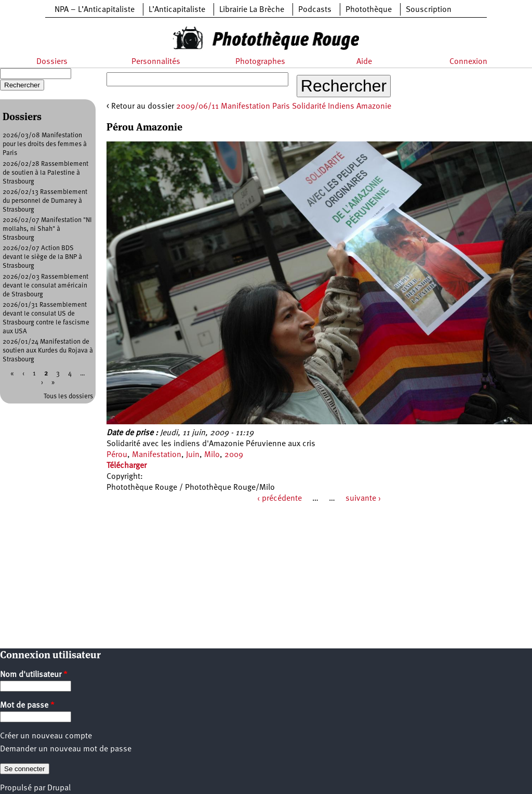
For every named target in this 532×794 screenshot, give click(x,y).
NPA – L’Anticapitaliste (95, 10)
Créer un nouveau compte (46, 736)
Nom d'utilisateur (34, 675)
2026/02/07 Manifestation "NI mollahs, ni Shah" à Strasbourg (47, 229)
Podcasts (315, 10)
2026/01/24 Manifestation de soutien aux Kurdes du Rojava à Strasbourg (48, 351)
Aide (364, 62)
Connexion (468, 62)
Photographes (260, 62)
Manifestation (157, 455)
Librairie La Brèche (252, 10)
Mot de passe (27, 706)
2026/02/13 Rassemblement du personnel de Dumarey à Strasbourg (45, 201)
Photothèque (369, 10)
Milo (212, 455)
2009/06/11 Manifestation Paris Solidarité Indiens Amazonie (284, 107)
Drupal (59, 788)
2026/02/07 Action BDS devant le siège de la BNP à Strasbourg (42, 257)
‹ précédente (280, 499)
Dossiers (52, 62)
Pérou (117, 455)
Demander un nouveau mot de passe (66, 749)
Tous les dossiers (68, 396)
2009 (234, 455)
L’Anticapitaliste (177, 10)
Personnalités (156, 62)
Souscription (429, 10)
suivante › (363, 499)
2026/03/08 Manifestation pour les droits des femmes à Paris (45, 144)
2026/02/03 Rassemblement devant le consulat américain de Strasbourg (45, 286)
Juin (193, 455)
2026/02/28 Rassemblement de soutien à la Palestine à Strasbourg (45, 173)
